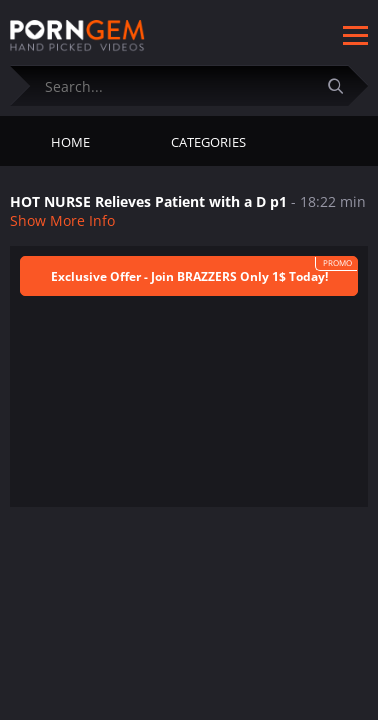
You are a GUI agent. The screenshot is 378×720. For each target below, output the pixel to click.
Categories (208, 142)
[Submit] (343, 85)
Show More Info (62, 220)
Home (70, 142)
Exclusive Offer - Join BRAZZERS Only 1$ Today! (189, 276)
